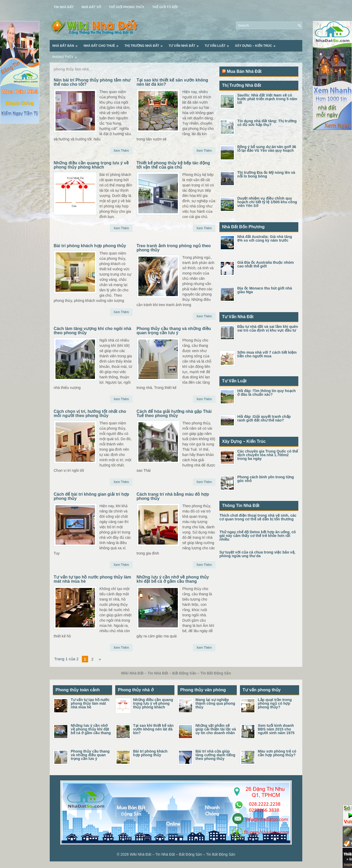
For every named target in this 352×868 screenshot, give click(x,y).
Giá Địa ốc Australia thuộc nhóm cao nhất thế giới (266, 264)
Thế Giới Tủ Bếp (165, 7)
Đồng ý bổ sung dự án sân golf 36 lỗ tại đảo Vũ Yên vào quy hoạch (267, 149)
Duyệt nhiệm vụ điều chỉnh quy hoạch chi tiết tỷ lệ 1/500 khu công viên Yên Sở (267, 202)
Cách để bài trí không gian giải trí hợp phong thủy (91, 496)
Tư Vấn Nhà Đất (185, 44)
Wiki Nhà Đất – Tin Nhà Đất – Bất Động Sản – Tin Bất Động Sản (182, 854)
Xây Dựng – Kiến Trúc (257, 44)
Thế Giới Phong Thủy (127, 7)
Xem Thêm (121, 151)
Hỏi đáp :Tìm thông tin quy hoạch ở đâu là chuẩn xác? (266, 393)
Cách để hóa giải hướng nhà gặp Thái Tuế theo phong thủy (174, 413)
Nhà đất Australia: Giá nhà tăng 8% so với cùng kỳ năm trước (265, 238)
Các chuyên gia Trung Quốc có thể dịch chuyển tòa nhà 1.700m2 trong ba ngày (268, 455)
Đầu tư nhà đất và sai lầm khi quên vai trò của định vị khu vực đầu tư (268, 328)
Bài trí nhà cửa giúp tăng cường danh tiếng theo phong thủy (215, 755)
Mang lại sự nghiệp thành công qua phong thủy (215, 703)
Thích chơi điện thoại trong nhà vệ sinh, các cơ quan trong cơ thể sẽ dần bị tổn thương (258, 517)
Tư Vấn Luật (218, 44)
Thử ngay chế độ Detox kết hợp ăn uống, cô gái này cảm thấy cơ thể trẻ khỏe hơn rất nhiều (258, 536)
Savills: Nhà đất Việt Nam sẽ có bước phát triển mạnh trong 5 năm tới (267, 99)
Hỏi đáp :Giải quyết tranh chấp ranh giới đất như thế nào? (264, 418)
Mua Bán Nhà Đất (244, 71)
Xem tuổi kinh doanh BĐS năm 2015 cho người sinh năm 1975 (276, 729)
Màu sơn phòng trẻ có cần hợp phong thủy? (277, 753)
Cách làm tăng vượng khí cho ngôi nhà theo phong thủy (92, 331)
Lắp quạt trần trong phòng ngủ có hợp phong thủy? (275, 703)
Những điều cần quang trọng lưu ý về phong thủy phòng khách (91, 165)
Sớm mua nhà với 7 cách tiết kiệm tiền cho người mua (267, 354)
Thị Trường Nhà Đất (145, 44)
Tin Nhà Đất (64, 7)
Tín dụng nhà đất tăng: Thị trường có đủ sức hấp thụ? (267, 123)
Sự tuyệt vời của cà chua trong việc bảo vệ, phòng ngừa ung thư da (257, 554)
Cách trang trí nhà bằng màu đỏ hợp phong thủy (173, 496)
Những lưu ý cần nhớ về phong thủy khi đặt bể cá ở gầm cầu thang (173, 579)
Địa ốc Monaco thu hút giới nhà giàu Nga (265, 290)
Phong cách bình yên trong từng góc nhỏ (266, 479)
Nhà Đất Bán (67, 44)
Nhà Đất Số (91, 7)
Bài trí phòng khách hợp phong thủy (90, 246)
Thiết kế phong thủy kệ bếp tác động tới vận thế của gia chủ (173, 165)
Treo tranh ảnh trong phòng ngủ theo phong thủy (174, 248)
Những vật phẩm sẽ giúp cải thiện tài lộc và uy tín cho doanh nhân (216, 729)
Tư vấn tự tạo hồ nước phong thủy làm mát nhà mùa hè (92, 579)
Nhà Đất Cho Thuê (103, 44)
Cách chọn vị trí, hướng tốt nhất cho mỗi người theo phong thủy (90, 413)
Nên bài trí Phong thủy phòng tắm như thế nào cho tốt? (92, 82)
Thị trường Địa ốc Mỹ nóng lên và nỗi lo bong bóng (266, 174)
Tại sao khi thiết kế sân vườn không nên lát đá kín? (172, 82)
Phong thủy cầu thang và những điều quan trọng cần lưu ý (174, 331)
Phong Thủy (66, 55)
